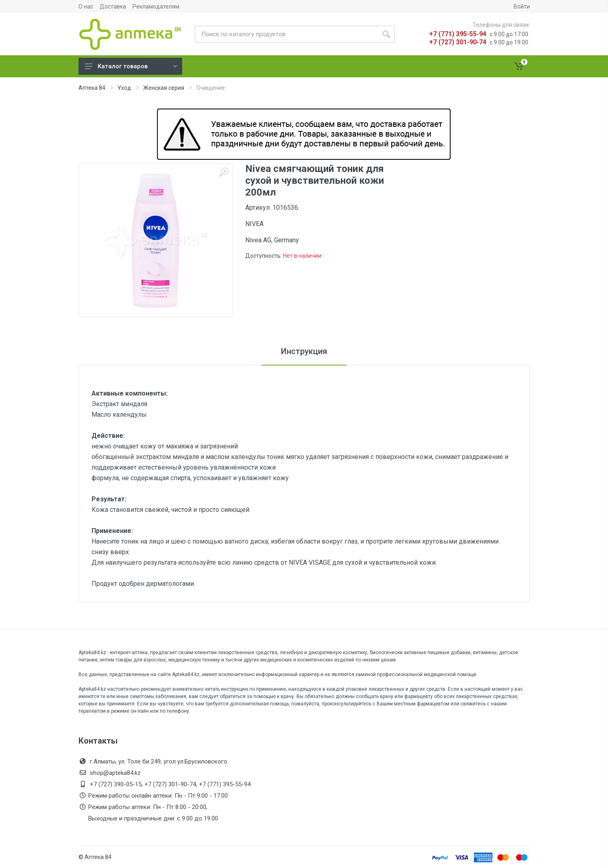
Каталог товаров (131, 66)
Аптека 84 (92, 88)
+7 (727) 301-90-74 (458, 42)
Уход (124, 88)
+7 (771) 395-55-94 (458, 34)
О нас (86, 7)
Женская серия (164, 88)
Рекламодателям (156, 7)
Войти (522, 7)
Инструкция (304, 351)
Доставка (113, 7)
